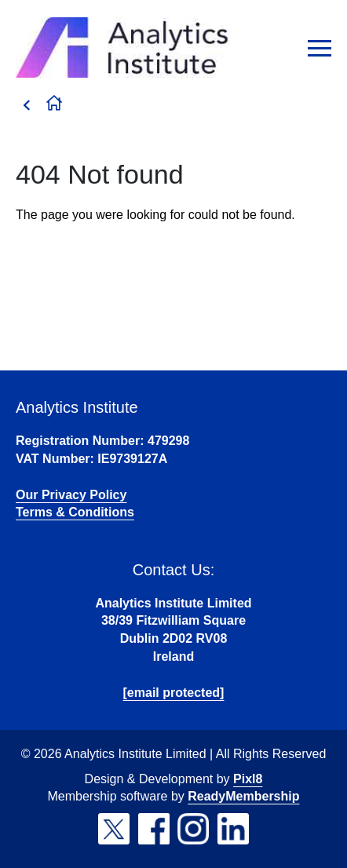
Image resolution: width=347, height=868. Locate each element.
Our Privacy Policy (71, 495)
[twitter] (114, 829)
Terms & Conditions (75, 512)
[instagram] (193, 829)
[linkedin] (233, 829)
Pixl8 (248, 779)
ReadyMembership (243, 796)
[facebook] (154, 829)
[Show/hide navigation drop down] (320, 48)
